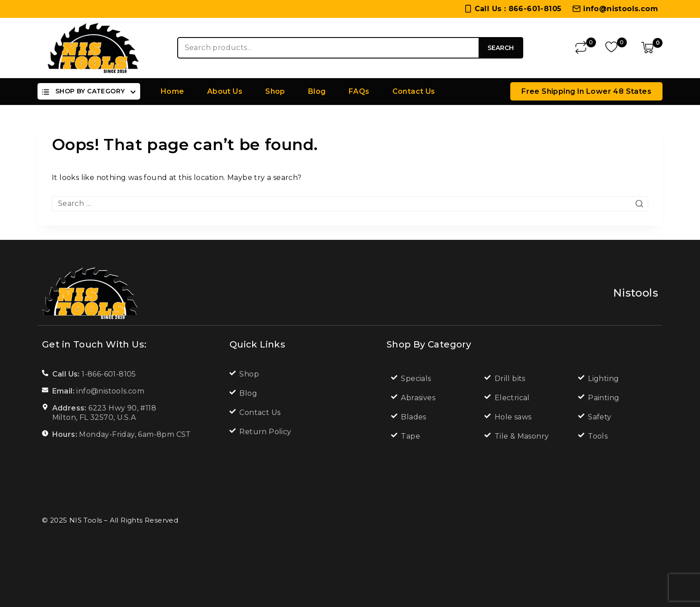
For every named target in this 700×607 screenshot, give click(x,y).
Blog (317, 91)
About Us (225, 91)
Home (173, 91)
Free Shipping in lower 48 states (586, 91)
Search (501, 48)
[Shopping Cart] (652, 48)
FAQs (359, 91)
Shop (275, 91)
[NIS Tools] (93, 48)
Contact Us (414, 91)
